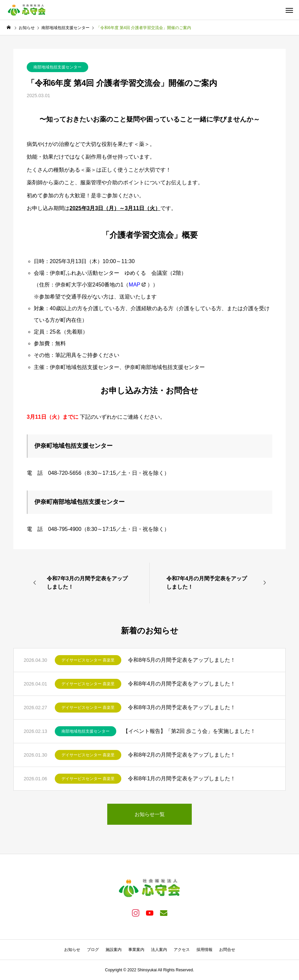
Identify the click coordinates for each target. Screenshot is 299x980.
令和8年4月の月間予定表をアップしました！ (182, 684)
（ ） (138, 285)
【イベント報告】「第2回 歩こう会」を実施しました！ (189, 731)
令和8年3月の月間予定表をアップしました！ (182, 707)
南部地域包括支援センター (57, 67)
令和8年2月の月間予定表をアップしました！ (182, 755)
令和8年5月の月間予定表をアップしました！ (182, 660)
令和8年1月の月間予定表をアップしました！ (182, 778)
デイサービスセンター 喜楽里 (88, 660)
